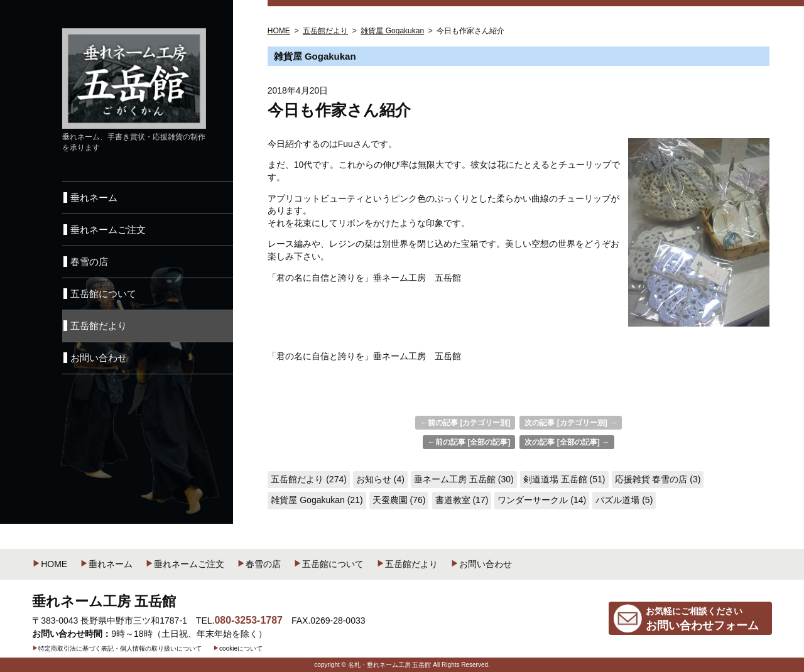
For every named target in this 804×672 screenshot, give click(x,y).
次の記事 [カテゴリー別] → (571, 423)
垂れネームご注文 (185, 564)
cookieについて (238, 648)
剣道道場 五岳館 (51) (564, 479)
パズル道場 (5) (624, 500)
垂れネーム (106, 564)
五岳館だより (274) (309, 479)
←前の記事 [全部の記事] (469, 442)
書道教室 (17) (462, 500)
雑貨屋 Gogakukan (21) (317, 500)
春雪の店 (259, 564)
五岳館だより (407, 564)
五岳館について (329, 564)
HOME (50, 564)
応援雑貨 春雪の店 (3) (658, 479)
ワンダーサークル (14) (542, 500)
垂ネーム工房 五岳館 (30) (464, 479)
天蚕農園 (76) (399, 500)
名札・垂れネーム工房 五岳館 (390, 665)
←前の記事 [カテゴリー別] (465, 423)
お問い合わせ (481, 564)
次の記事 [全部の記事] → (567, 442)
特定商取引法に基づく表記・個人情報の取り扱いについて (117, 648)
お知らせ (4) (380, 479)
